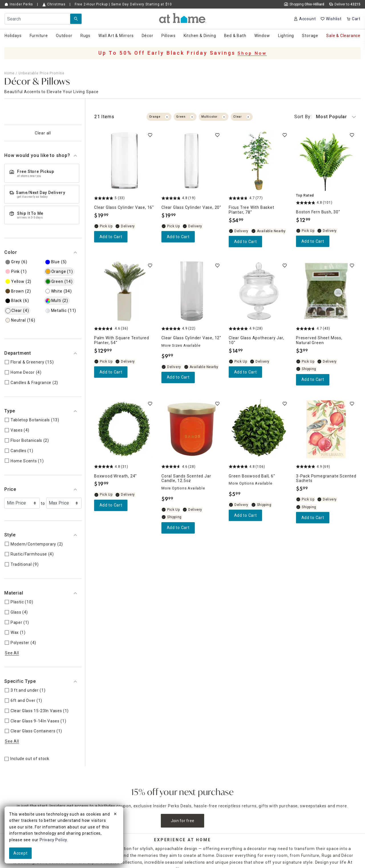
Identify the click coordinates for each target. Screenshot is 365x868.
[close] (115, 815)
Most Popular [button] (325, 117)
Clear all (43, 133)
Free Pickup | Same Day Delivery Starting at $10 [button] (123, 4)
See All (12, 653)
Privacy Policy (53, 840)
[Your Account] (305, 19)
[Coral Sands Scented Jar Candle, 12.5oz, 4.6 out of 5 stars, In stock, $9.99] (192, 429)
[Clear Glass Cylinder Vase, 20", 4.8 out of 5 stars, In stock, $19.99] (192, 161)
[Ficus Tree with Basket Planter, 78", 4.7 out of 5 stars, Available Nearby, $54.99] (259, 161)
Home (9, 73)
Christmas (54, 4)
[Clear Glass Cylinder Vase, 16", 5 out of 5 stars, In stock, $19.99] (124, 161)
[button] (183, 18)
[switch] (150, 135)
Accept (20, 853)
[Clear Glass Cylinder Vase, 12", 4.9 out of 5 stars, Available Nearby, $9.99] (192, 291)
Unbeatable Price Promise (41, 73)
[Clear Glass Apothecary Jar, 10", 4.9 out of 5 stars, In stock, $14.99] (259, 291)
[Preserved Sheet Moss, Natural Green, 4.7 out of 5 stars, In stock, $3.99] (326, 291)
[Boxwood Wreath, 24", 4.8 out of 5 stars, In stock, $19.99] (124, 429)
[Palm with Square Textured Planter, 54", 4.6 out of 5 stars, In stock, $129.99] (124, 291)
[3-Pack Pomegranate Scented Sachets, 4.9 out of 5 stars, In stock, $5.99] (326, 429)
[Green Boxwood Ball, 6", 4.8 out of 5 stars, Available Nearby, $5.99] (259, 429)
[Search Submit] (76, 19)
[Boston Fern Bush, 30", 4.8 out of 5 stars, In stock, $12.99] (326, 161)
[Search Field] (43, 19)
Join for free (183, 821)
